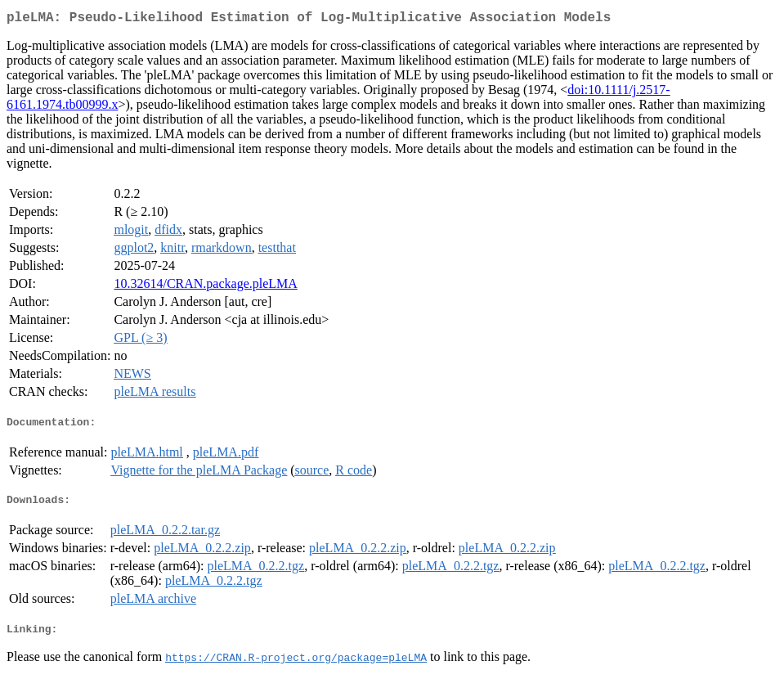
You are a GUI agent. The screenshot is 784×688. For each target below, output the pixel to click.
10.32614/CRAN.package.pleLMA (205, 287)
